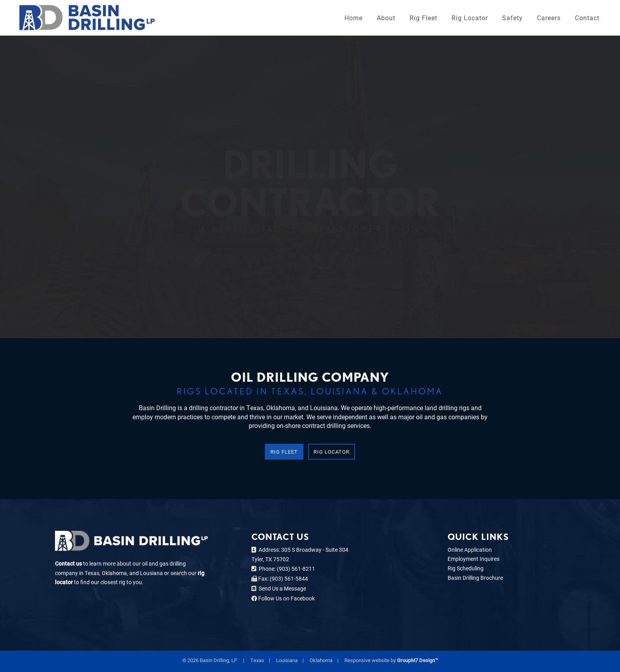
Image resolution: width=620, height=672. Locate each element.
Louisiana (287, 660)
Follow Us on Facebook (286, 598)
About (386, 18)
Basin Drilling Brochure (475, 578)
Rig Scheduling (466, 568)
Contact (587, 18)
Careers (549, 18)
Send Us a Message (281, 588)
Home (353, 18)
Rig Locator (470, 18)
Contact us (68, 563)
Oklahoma (321, 660)
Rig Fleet (423, 18)
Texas (257, 660)
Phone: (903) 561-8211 (286, 569)
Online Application (470, 550)
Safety (512, 18)
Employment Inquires (474, 559)
